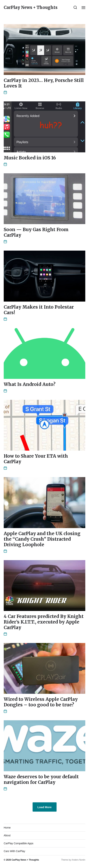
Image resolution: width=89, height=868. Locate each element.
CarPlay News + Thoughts (31, 7)
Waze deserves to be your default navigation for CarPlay (41, 779)
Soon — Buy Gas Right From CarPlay (36, 232)
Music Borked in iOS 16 (30, 158)
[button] (75, 7)
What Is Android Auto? (30, 384)
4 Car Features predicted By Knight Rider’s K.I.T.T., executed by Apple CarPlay (44, 622)
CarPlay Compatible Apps (19, 843)
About (7, 835)
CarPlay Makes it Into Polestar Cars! (39, 310)
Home (7, 828)
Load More (44, 807)
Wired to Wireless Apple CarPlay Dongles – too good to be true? (41, 702)
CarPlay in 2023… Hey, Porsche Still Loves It (44, 83)
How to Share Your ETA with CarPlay (36, 459)
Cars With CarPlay (14, 851)
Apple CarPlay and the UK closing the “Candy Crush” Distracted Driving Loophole (42, 539)
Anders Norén (78, 860)
